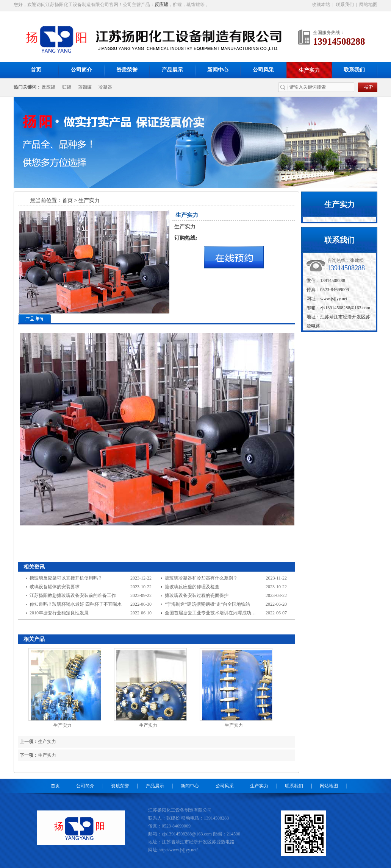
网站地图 (368, 5)
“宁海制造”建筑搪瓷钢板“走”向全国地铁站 (207, 604)
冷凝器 (105, 87)
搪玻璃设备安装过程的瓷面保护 (197, 595)
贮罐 (67, 87)
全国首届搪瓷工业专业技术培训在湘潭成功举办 (213, 613)
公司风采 (263, 70)
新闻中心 (218, 70)
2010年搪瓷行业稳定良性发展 (59, 613)
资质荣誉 (127, 70)
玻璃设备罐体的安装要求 (55, 587)
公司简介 (81, 70)
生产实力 (309, 70)
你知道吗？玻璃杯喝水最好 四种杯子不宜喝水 (76, 604)
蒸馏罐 (85, 87)
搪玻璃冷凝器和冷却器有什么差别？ (201, 578)
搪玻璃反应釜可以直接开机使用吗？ (66, 578)
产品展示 (172, 70)
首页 (36, 70)
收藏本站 (321, 5)
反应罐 (48, 87)
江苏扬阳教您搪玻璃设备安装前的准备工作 (73, 595)
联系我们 (345, 5)
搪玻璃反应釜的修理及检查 (192, 587)
